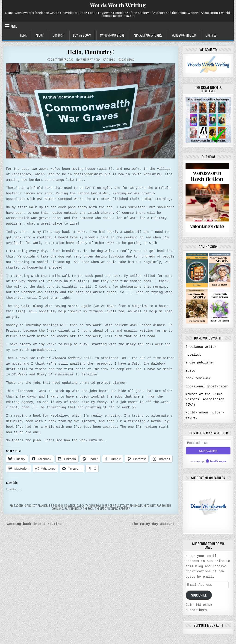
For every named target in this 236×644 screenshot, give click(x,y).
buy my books (82, 35)
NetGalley (149, 505)
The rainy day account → (155, 524)
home (23, 35)
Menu (14, 26)
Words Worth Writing (118, 5)
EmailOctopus (218, 460)
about (40, 35)
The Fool (88, 508)
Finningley (136, 505)
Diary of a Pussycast (115, 505)
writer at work (90, 60)
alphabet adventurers (148, 35)
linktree (211, 35)
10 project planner (36, 505)
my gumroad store (112, 35)
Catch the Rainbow (89, 505)
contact (58, 35)
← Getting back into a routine (32, 524)
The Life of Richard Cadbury (112, 508)
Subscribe (199, 594)
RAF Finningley (73, 508)
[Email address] (208, 442)
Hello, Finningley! (91, 52)
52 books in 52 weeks (62, 505)
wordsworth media (184, 35)
